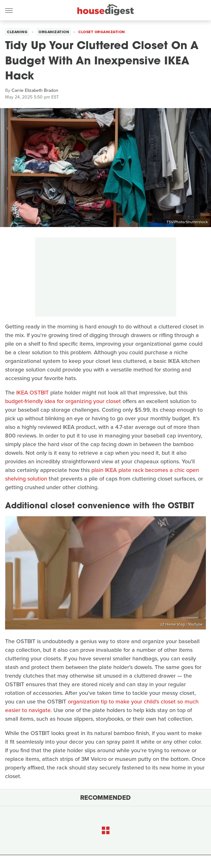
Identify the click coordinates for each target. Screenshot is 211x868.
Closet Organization (102, 32)
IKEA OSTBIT (32, 393)
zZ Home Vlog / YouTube (182, 624)
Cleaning (17, 32)
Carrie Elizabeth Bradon (35, 90)
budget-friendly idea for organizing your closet (63, 401)
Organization (54, 32)
